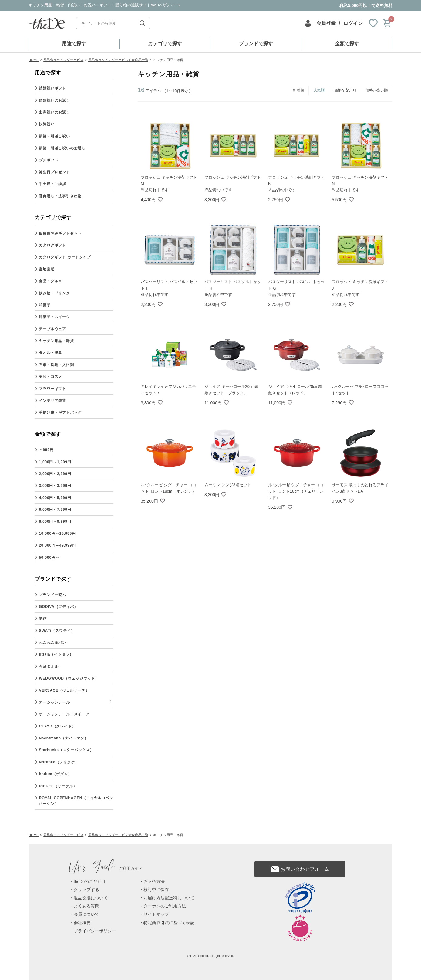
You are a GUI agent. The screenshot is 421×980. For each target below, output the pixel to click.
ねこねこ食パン (52, 643)
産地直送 (47, 269)
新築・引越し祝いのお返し (62, 148)
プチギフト (49, 160)
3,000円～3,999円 (55, 486)
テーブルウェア (52, 329)
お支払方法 (154, 882)
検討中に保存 (156, 890)
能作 (43, 619)
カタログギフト (52, 245)
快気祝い (47, 124)
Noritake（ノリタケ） (59, 762)
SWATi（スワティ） (57, 631)
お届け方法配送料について (169, 898)
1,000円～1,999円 (55, 462)
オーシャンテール (54, 702)
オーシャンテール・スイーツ (64, 714)
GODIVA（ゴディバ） (58, 607)
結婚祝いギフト (52, 88)
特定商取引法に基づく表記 (169, 923)
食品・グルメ (51, 281)
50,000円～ (49, 558)
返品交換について (91, 898)
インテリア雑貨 (52, 401)
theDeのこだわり (90, 882)
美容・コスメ (51, 377)
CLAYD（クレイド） (57, 726)
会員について (86, 914)
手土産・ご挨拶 (52, 184)
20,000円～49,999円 (57, 545)
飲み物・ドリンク (54, 293)
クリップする (86, 890)
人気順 (319, 90)
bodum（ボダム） (55, 774)
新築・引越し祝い (54, 136)
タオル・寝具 (51, 353)
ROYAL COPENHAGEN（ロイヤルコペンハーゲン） (76, 801)
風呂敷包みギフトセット (60, 233)
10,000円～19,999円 (57, 534)
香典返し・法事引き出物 (60, 196)
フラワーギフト (52, 389)
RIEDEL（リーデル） (58, 786)
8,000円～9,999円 (55, 521)
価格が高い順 (377, 90)
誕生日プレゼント (54, 172)
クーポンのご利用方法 (165, 906)
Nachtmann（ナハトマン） (63, 738)
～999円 (46, 450)
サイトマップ (156, 914)
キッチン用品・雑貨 (56, 341)
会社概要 (82, 923)
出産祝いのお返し (54, 112)
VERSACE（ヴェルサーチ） (64, 690)
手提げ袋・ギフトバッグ (60, 412)
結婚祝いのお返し (54, 100)
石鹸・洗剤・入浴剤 (56, 365)
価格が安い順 (345, 90)
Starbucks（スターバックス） (66, 750)
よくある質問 (86, 906)
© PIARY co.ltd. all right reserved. (211, 956)
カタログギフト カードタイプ (65, 257)
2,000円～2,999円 (55, 474)
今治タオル (49, 666)
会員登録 (326, 23)
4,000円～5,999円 (55, 498)
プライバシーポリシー (95, 931)
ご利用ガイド (106, 868)
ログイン (353, 23)
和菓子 (45, 305)
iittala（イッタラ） (56, 654)
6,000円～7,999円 (55, 510)
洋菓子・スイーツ (54, 317)
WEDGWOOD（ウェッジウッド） (69, 678)
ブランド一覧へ (52, 595)
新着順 (298, 90)
